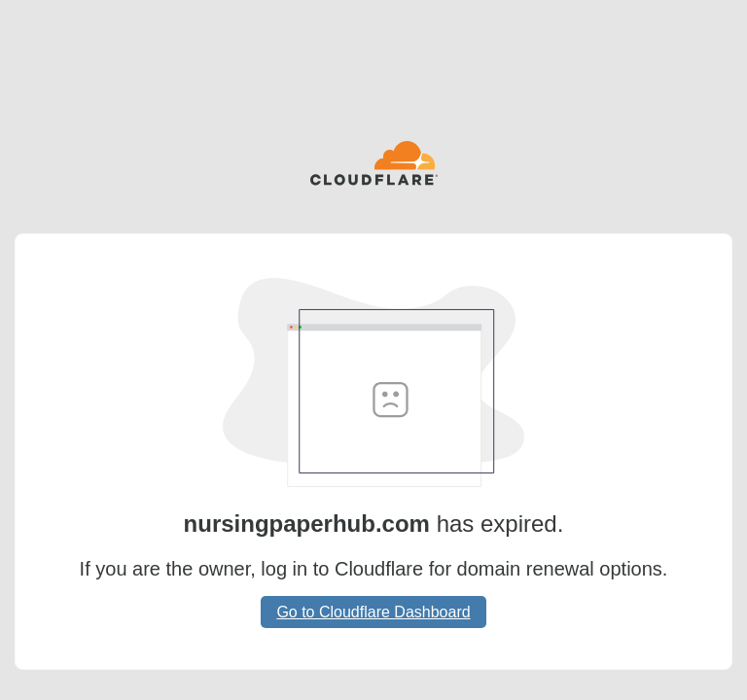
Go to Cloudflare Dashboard (373, 612)
